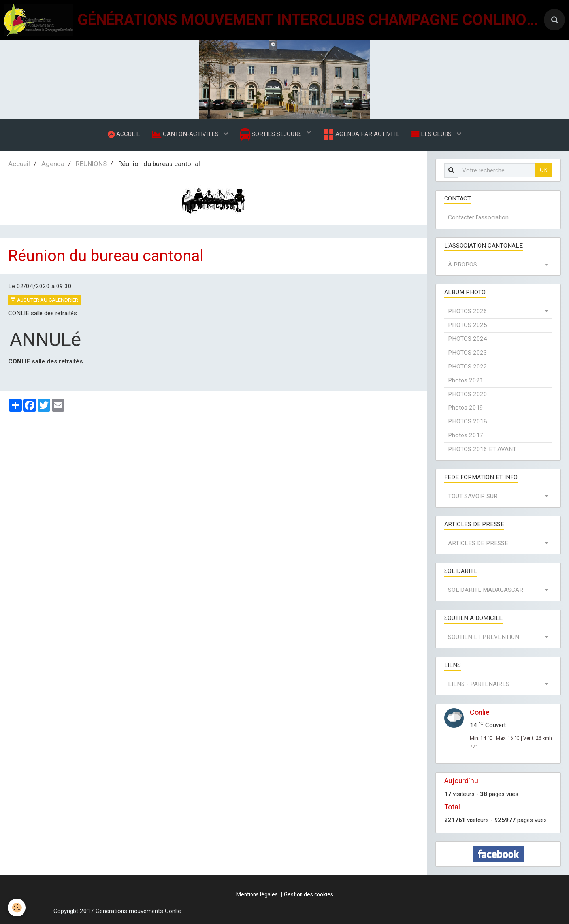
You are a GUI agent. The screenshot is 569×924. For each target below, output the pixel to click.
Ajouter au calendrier (44, 300)
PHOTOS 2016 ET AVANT (482, 449)
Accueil (19, 164)
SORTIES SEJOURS (272, 135)
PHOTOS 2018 (468, 421)
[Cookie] (17, 908)
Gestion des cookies (309, 894)
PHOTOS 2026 (468, 311)
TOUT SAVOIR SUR (473, 496)
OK (544, 170)
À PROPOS (463, 265)
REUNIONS (91, 164)
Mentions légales (257, 894)
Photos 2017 (466, 435)
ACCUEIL (124, 134)
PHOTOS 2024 (468, 339)
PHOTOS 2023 (468, 353)
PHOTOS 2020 (468, 394)
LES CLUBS (432, 134)
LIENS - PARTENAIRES (479, 684)
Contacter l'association (478, 217)
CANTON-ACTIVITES (186, 134)
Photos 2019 (466, 408)
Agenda (53, 164)
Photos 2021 (466, 380)
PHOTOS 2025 (468, 325)
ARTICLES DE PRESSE (478, 543)
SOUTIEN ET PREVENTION (484, 637)
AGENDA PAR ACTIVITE (361, 134)
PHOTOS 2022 (468, 367)
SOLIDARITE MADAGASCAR (486, 590)
